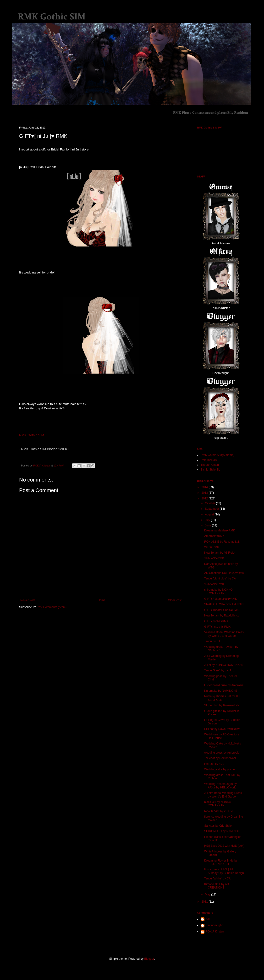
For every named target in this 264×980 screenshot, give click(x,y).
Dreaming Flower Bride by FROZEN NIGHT (221, 862)
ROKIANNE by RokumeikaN (222, 542)
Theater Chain (210, 465)
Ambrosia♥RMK (214, 536)
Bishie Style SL (210, 470)
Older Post (175, 600)
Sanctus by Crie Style (218, 826)
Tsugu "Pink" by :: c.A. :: (219, 670)
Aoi (207, 919)
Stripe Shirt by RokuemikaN (222, 705)
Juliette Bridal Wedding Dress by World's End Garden (223, 795)
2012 (205, 498)
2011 (205, 902)
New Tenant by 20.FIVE (219, 811)
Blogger (149, 959)
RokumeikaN (209, 460)
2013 (205, 493)
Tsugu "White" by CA (217, 878)
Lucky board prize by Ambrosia (224, 685)
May (208, 894)
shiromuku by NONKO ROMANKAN (218, 591)
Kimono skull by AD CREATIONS (217, 886)
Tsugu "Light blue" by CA (220, 578)
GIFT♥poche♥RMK (216, 621)
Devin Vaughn (214, 925)
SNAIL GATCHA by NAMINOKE (224, 604)
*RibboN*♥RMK (214, 558)
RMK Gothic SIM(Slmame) (217, 455)
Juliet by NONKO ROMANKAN (224, 665)
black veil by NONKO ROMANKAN (218, 804)
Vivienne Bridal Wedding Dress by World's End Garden (224, 634)
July (208, 520)
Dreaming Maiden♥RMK (220, 530)
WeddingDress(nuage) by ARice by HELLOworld (220, 786)
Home (102, 600)
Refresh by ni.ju (214, 764)
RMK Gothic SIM (32, 435)
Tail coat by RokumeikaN (220, 758)
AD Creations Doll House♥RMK (224, 573)
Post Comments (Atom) (52, 607)
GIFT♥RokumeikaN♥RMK (221, 599)
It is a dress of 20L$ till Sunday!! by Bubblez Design (224, 871)
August (210, 514)
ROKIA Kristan (215, 932)
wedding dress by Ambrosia (222, 753)
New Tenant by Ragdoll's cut (222, 616)
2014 (205, 487)
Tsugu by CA (212, 641)
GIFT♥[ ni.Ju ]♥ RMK (217, 627)
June (208, 525)
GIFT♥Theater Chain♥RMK (221, 610)
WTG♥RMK (212, 547)
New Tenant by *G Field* (220, 553)
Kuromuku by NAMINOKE (221, 691)
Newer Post (28, 600)
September (212, 509)
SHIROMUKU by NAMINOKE (223, 831)
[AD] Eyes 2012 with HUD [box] (224, 846)
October (210, 503)
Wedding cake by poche (220, 769)
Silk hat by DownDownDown (222, 729)
